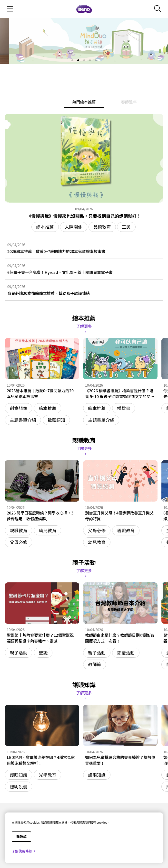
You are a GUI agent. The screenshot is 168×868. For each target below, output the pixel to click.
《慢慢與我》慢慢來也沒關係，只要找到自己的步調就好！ (84, 216)
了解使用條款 (24, 851)
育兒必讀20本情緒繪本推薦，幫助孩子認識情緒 (49, 293)
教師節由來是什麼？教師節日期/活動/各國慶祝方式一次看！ (120, 638)
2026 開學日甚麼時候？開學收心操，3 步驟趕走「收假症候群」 (40, 516)
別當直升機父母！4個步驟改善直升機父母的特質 (119, 516)
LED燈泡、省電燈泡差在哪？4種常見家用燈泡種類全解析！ (41, 760)
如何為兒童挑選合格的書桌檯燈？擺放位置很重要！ (120, 760)
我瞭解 (21, 837)
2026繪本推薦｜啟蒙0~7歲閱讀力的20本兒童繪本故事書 (56, 251)
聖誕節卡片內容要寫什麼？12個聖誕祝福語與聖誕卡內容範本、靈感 (40, 638)
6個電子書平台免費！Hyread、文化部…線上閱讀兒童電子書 (60, 272)
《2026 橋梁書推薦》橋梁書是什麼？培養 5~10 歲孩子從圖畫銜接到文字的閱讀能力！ (120, 393)
